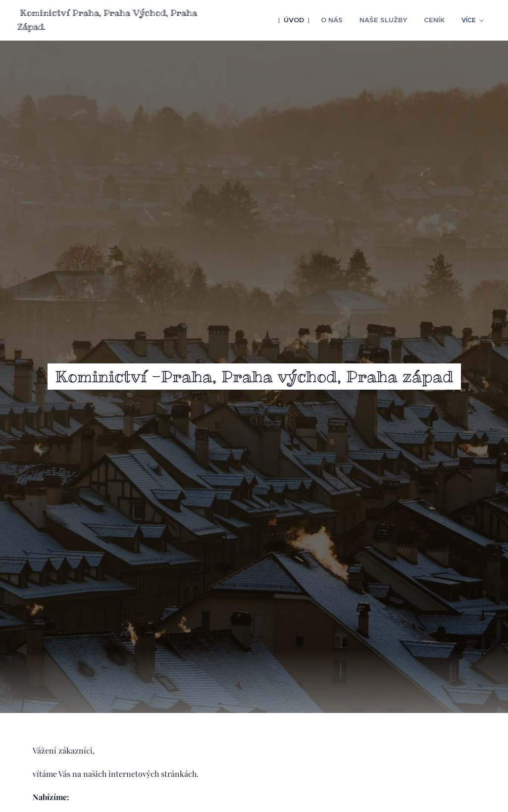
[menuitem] (303, 20)
